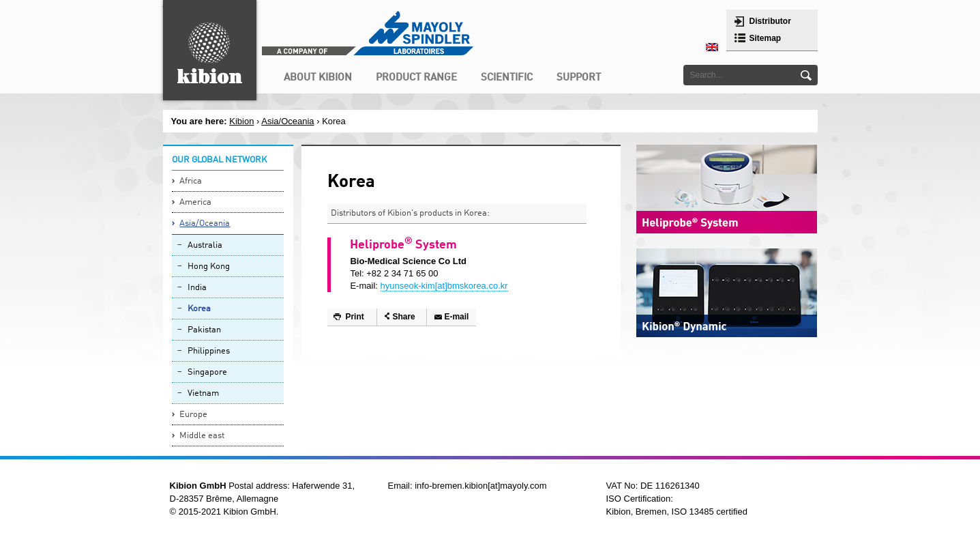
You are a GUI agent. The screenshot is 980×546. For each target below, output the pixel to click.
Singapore (207, 372)
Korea (199, 309)
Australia (205, 245)
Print (354, 317)
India (197, 288)
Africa (191, 181)
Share (403, 317)
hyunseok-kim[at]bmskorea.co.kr (444, 286)
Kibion (241, 121)
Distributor (770, 21)
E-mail (456, 317)
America (195, 202)
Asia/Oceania (205, 224)
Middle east (202, 436)
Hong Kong (209, 267)
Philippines (209, 351)
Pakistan (204, 330)
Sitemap (766, 38)
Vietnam (203, 393)
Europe (193, 415)
